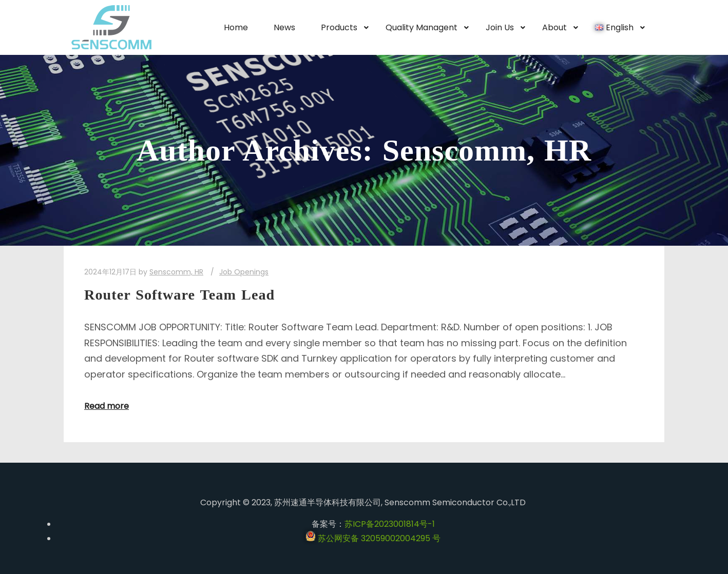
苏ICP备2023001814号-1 (390, 524)
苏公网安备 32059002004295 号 (373, 538)
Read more (107, 406)
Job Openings (244, 272)
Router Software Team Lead (179, 295)
